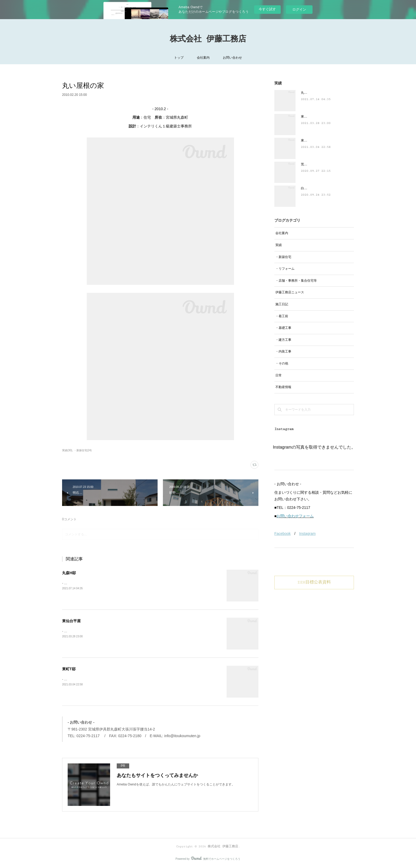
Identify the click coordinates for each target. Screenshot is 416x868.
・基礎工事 (283, 328)
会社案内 (203, 58)
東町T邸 (69, 669)
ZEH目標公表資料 (314, 582)
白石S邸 (307, 188)
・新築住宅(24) (83, 450)
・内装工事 (283, 351)
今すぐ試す (267, 9)
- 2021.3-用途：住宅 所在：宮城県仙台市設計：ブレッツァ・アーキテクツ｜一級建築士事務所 (131, 631)
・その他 (282, 363)
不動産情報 (283, 387)
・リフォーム (285, 269)
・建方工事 (283, 340)
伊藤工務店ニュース (290, 292)
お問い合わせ (232, 58)
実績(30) (67, 450)
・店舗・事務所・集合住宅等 (296, 281)
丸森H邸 (69, 573)
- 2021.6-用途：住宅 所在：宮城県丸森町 (92, 583)
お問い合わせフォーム (295, 516)
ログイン (299, 9)
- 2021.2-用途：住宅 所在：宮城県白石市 (92, 679)
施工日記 (282, 304)
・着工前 (282, 316)
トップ (179, 58)
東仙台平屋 (71, 621)
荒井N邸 (307, 164)
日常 (279, 375)
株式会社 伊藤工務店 (208, 39)
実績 (279, 245)
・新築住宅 (283, 257)
